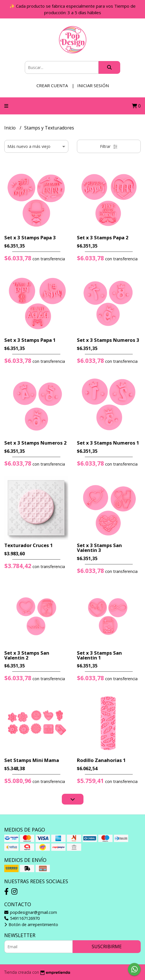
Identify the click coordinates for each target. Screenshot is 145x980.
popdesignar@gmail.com (31, 912)
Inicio (11, 128)
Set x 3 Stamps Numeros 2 (35, 443)
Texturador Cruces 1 (29, 545)
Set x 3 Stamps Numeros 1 (108, 443)
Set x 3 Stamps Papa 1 (30, 340)
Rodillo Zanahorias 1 (101, 760)
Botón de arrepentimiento (31, 924)
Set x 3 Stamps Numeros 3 (108, 340)
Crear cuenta (52, 85)
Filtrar (109, 146)
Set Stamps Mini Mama (32, 760)
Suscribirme (107, 947)
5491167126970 (22, 918)
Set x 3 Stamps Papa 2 (103, 237)
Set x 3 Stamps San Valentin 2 (27, 655)
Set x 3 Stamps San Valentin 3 (99, 548)
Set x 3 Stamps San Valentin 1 (99, 655)
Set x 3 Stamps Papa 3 (30, 237)
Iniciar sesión (93, 85)
